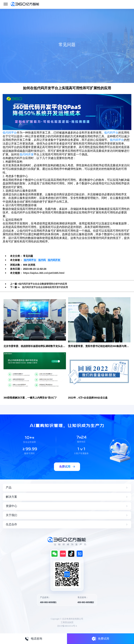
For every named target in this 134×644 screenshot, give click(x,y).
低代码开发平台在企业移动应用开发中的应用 (45, 287)
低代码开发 (27, 154)
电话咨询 (33, 639)
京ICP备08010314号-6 (67, 626)
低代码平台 (10, 133)
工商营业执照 (67, 622)
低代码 (42, 260)
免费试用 (100, 639)
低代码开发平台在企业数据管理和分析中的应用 (43, 284)
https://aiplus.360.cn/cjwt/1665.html (44, 273)
